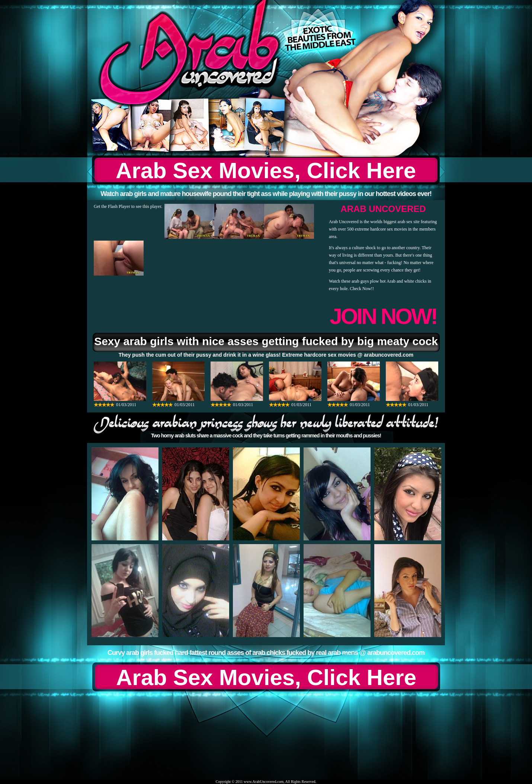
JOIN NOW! (383, 316)
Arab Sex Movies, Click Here (266, 171)
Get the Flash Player (112, 206)
